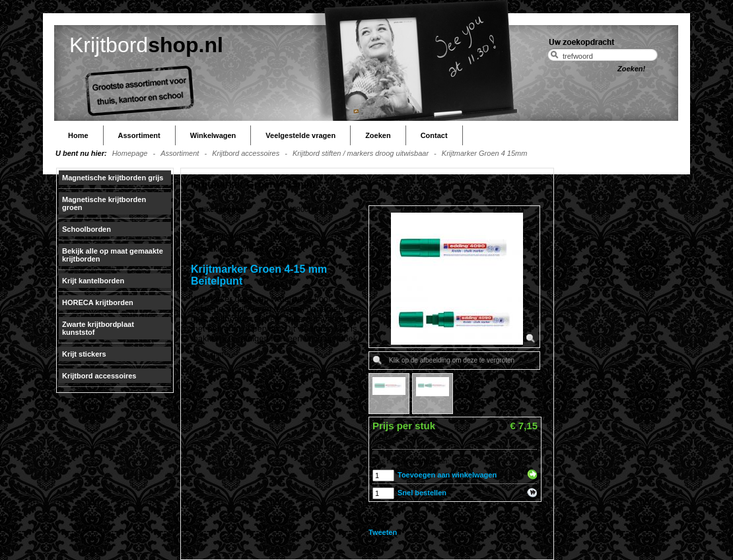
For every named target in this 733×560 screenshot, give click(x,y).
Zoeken (378, 135)
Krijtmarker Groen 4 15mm (485, 153)
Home (78, 135)
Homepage (130, 153)
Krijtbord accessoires (246, 153)
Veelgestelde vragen (300, 135)
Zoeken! (631, 69)
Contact (434, 135)
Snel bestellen (422, 493)
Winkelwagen (213, 135)
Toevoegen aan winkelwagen (447, 475)
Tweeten (383, 532)
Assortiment (139, 135)
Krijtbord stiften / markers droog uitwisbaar (361, 153)
